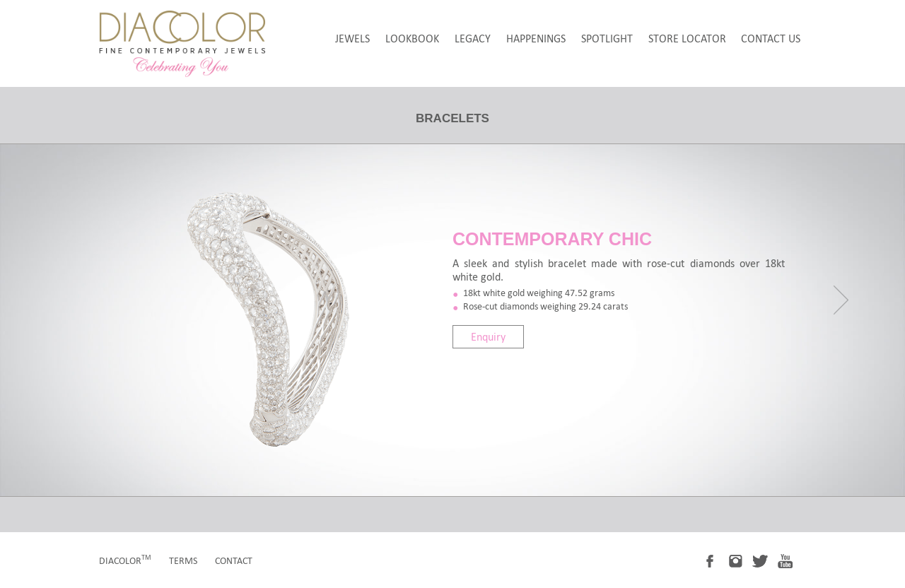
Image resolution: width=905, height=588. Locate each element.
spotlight (607, 39)
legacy (473, 39)
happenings (536, 39)
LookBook (412, 39)
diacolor (125, 561)
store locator (687, 39)
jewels (352, 39)
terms (183, 561)
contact (234, 561)
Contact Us (771, 39)
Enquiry (488, 337)
